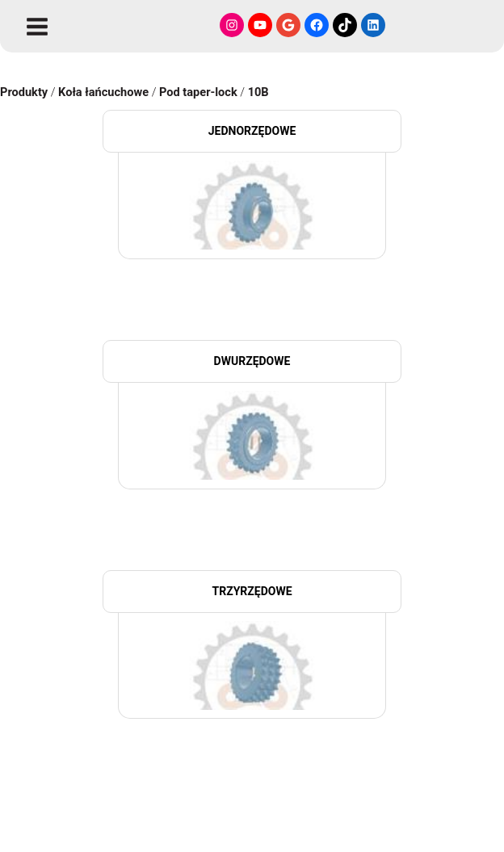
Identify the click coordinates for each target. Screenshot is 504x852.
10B (258, 92)
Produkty (24, 92)
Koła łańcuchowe (103, 92)
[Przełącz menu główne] (37, 27)
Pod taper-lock (198, 92)
